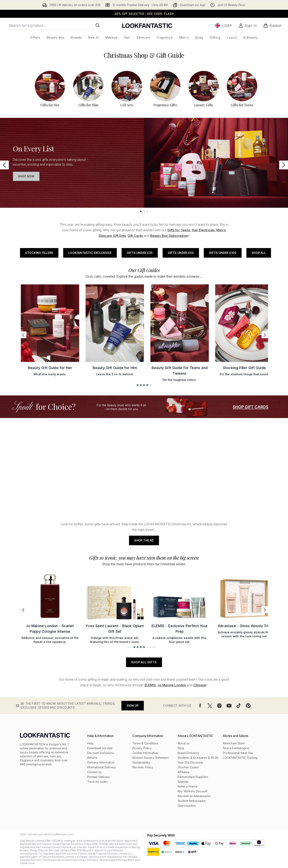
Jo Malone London (172, 685)
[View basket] (272, 26)
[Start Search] (98, 25)
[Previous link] (23, 335)
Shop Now (26, 176)
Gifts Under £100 (223, 253)
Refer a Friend (187, 786)
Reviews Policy (143, 767)
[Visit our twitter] (210, 706)
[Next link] (265, 335)
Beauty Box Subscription (169, 236)
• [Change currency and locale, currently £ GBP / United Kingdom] (224, 26)
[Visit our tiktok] (239, 706)
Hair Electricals (203, 230)
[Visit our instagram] (219, 706)
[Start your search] (54, 25)
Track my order (97, 782)
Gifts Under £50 (181, 253)
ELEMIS (150, 685)
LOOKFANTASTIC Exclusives (90, 253)
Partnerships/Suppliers (193, 777)
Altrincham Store (234, 743)
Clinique (200, 685)
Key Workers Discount (192, 791)
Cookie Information (145, 753)
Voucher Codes (188, 767)
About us (184, 743)
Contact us (94, 772)
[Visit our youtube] (229, 706)
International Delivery (101, 767)
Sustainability (141, 762)
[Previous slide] (4, 165)
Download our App (100, 748)
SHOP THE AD (144, 540)
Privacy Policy (142, 748)
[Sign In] (248, 26)
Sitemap (183, 782)
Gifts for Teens (179, 230)
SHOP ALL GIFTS (144, 662)
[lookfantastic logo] (147, 25)
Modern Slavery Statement (150, 758)
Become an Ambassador (194, 796)
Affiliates (183, 772)
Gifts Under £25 (140, 253)
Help (90, 743)
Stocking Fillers (39, 253)
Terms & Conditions (145, 743)
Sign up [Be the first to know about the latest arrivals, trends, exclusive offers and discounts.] (133, 706)
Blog (181, 748)
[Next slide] (284, 165)
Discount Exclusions (100, 753)
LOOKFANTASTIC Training (240, 758)
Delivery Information (101, 762)
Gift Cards (135, 236)
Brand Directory (188, 753)
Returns (92, 758)
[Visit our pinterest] (248, 706)
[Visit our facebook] (200, 706)
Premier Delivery (98, 777)
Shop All (259, 253)
